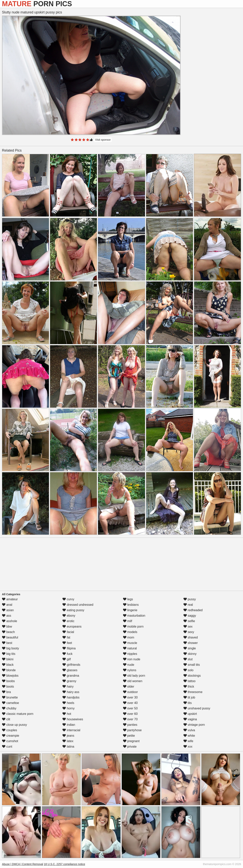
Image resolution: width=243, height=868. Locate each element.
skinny (190, 654)
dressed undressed (78, 605)
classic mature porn (18, 714)
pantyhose (132, 730)
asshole (10, 621)
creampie (11, 736)
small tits (192, 665)
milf (128, 621)
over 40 (130, 703)
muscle (130, 643)
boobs (8, 681)
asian (8, 610)
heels (68, 703)
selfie (189, 621)
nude (129, 665)
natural (130, 648)
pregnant (131, 741)
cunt (7, 747)
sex (188, 626)
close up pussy (14, 725)
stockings (192, 676)
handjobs (71, 697)
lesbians (131, 605)
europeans (72, 626)
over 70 (130, 719)
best (7, 643)
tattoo (189, 681)
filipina (69, 648)
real (188, 605)
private (130, 747)
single (190, 648)
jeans (68, 736)
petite (129, 736)
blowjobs (10, 676)
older (129, 687)
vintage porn (194, 725)
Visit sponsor (103, 140)
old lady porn (134, 676)
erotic (68, 621)
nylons (130, 670)
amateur (10, 599)
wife (188, 741)
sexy (189, 632)
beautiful (10, 637)
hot (67, 714)
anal (7, 605)
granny (69, 681)
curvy (68, 599)
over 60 (130, 714)
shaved (191, 637)
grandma (71, 676)
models (130, 632)
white (189, 736)
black (8, 665)
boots (8, 687)
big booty (10, 648)
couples (10, 730)
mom (129, 637)
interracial (71, 730)
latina (68, 747)
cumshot (10, 741)
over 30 (130, 697)
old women (133, 681)
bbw (7, 626)
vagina (190, 719)
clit (6, 719)
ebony (69, 616)
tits (188, 703)
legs (128, 599)
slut (188, 659)
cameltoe (10, 703)
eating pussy (73, 610)
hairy (68, 687)
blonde (9, 670)
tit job (189, 697)
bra (6, 692)
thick (189, 687)
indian (69, 725)
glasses (70, 670)
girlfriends (71, 665)
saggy (190, 616)
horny (68, 708)
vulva (189, 730)
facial (68, 632)
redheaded (193, 610)
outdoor (130, 692)
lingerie (130, 610)
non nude (132, 659)
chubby (9, 708)
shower (191, 643)
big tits (9, 654)
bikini (8, 659)
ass (7, 616)
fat (66, 637)
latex (68, 741)
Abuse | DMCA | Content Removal (23, 864)
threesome (193, 692)
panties (130, 725)
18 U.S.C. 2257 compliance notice (65, 864)
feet (67, 643)
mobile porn (133, 626)
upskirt (190, 714)
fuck (67, 654)
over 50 (130, 708)
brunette (10, 697)
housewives (73, 719)
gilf (67, 659)
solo (188, 670)
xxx (188, 747)
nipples (130, 654)
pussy (190, 599)
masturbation (134, 616)
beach (8, 632)
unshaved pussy (197, 708)
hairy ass (71, 692)
